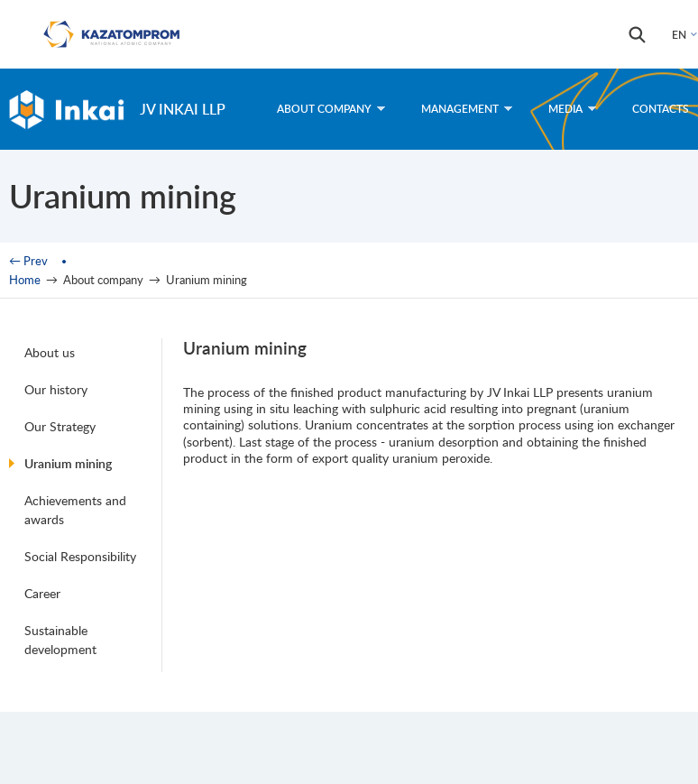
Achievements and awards (75, 510)
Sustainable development (60, 640)
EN (679, 35)
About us (50, 352)
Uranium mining (68, 463)
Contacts (661, 109)
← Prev (28, 261)
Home (25, 280)
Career (42, 593)
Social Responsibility (80, 556)
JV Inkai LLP (183, 109)
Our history (56, 389)
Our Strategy (60, 426)
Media (572, 109)
